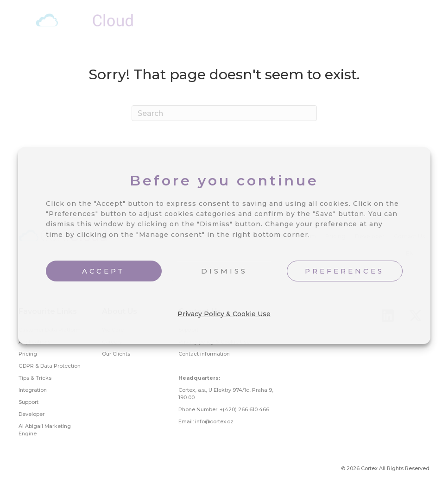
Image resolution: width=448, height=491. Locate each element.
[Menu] (430, 22)
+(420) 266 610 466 (244, 409)
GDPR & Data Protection (50, 366)
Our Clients (116, 354)
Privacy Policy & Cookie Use (224, 314)
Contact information (204, 354)
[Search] (224, 113)
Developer (32, 414)
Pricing (28, 354)
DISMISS (224, 271)
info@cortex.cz (214, 421)
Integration (33, 390)
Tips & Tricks (35, 378)
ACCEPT (104, 271)
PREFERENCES (344, 271)
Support (28, 402)
